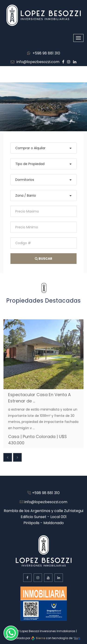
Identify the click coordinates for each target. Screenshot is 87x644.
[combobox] (43, 148)
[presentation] (8, 457)
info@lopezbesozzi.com (35, 62)
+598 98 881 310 (44, 53)
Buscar (43, 259)
